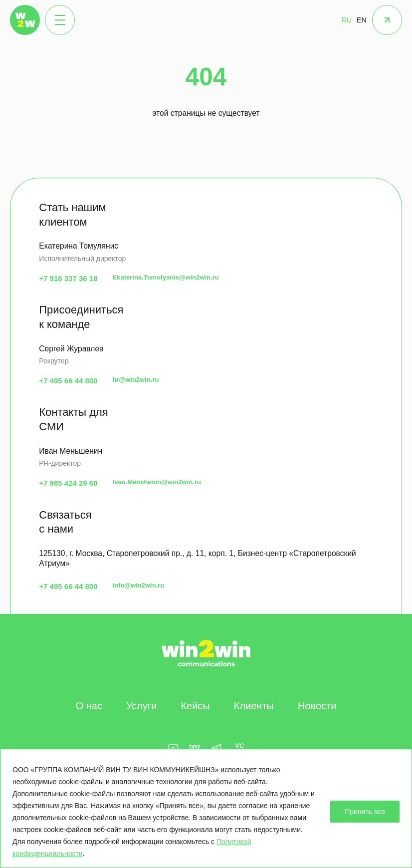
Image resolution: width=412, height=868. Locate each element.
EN (361, 20)
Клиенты (254, 706)
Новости (317, 706)
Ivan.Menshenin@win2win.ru (157, 482)
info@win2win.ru (139, 585)
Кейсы (195, 706)
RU (347, 20)
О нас (89, 706)
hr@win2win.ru (136, 380)
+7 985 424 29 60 (68, 483)
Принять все (365, 812)
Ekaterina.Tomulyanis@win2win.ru (166, 277)
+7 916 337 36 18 (68, 278)
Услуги (142, 706)
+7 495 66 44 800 (68, 381)
